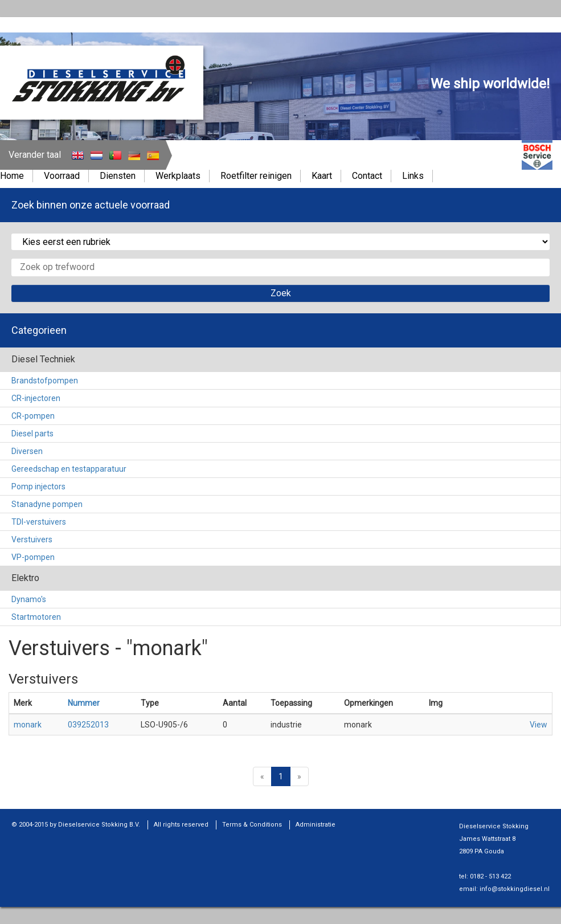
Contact (367, 176)
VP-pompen (33, 557)
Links (413, 176)
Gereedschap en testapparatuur (69, 469)
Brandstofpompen (45, 381)
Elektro (25, 578)
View (539, 725)
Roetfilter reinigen (256, 176)
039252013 (88, 725)
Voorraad (62, 176)
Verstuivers (32, 539)
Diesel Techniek (43, 359)
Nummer (84, 703)
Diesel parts (32, 434)
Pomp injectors (38, 486)
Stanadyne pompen (47, 504)
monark (28, 725)
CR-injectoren (36, 398)
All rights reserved (181, 825)
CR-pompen (33, 416)
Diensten (118, 176)
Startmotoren (36, 617)
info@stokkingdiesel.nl (515, 889)
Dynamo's (29, 599)
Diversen (27, 451)
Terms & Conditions (252, 825)
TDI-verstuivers (39, 522)
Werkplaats (178, 176)
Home (12, 176)
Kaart (322, 176)
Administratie (316, 825)
